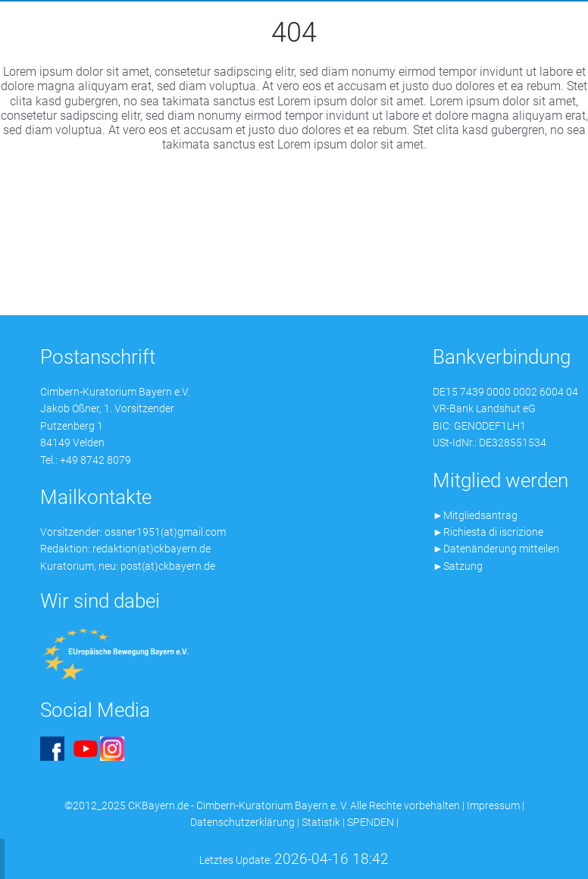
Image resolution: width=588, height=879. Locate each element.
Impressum (493, 805)
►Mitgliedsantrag (475, 515)
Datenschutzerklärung (242, 822)
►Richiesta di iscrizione (488, 532)
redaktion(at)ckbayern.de (152, 549)
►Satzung (458, 566)
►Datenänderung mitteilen (496, 549)
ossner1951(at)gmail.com (165, 532)
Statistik (321, 822)
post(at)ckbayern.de (168, 566)
